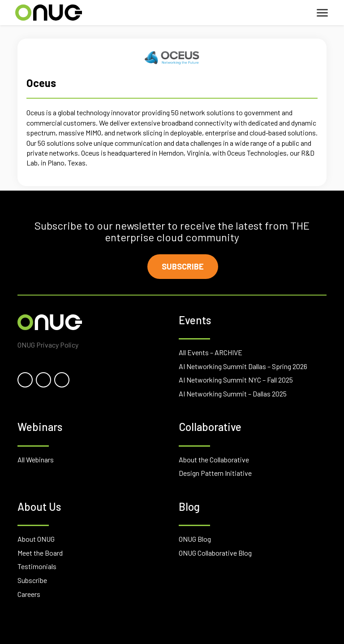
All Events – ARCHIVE (211, 352)
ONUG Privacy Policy (48, 345)
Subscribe (183, 266)
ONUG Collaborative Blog (215, 553)
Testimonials (37, 566)
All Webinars (36, 459)
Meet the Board (40, 553)
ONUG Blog (195, 539)
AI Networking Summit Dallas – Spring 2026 (243, 366)
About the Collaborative (214, 459)
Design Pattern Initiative (215, 473)
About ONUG (36, 539)
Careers (29, 594)
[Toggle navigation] (322, 13)
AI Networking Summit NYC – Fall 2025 (236, 380)
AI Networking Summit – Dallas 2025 (233, 394)
